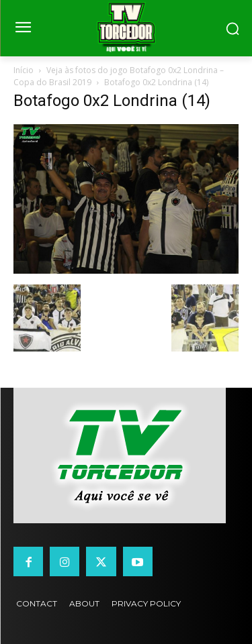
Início (24, 70)
